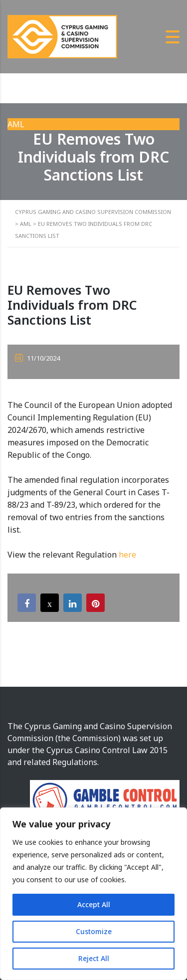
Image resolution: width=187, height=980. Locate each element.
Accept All (94, 904)
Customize (94, 931)
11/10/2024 (37, 358)
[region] (93, 894)
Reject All (94, 958)
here (127, 555)
